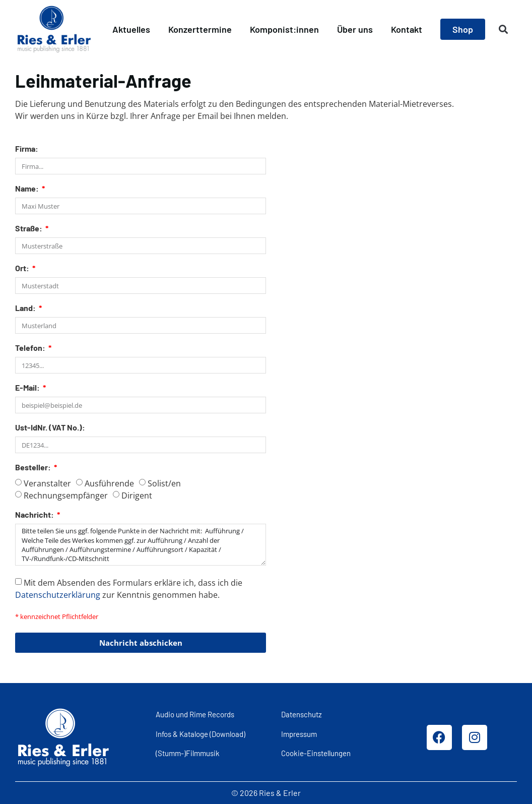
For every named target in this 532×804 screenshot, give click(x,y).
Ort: (23, 268)
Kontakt (407, 29)
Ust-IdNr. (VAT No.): (50, 428)
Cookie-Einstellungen (316, 753)
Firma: (27, 149)
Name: (28, 189)
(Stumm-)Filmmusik (188, 753)
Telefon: (31, 348)
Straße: (29, 229)
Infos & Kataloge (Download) (201, 734)
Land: (26, 308)
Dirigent (137, 496)
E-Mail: (28, 388)
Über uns (355, 29)
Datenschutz (302, 714)
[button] (504, 29)
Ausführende (109, 483)
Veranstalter (47, 483)
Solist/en (164, 483)
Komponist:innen (284, 29)
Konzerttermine (200, 29)
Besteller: (34, 468)
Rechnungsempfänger (66, 496)
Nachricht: (35, 515)
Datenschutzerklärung (58, 595)
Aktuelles (131, 29)
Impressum (299, 734)
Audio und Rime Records (195, 714)
